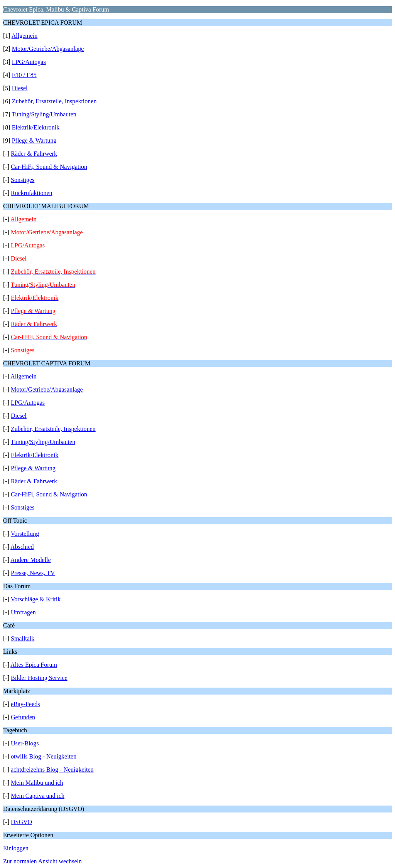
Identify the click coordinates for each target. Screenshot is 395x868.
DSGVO (21, 822)
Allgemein (25, 36)
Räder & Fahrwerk (34, 154)
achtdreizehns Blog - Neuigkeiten (52, 770)
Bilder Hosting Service (39, 678)
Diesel (20, 88)
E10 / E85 (24, 75)
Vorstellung (25, 534)
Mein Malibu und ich (37, 783)
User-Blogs (25, 743)
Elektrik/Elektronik (36, 127)
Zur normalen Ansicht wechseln (42, 861)
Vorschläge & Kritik (36, 599)
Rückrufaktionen (32, 193)
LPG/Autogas (29, 62)
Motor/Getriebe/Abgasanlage (48, 49)
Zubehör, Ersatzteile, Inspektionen (54, 101)
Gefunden (23, 717)
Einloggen (16, 848)
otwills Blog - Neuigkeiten (44, 756)
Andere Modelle (30, 560)
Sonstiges (23, 180)
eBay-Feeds (25, 704)
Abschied (22, 547)
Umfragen (23, 612)
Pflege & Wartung (34, 140)
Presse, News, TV (33, 573)
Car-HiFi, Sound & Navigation (49, 167)
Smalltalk (23, 638)
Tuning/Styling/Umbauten (44, 114)
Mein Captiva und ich (38, 796)
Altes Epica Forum (34, 665)
